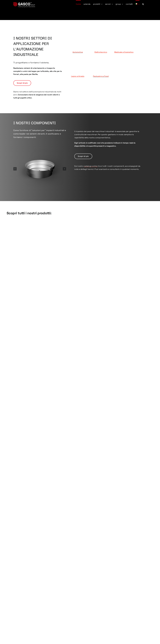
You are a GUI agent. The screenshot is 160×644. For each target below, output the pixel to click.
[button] (143, 4)
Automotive (78, 52)
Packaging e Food (101, 76)
